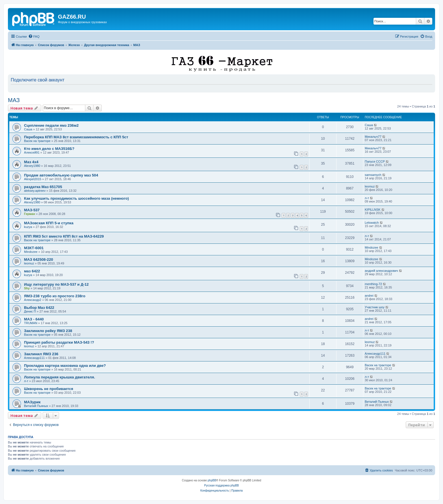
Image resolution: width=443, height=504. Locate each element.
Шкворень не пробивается (49, 389)
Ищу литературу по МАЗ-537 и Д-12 (56, 284)
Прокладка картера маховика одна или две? (65, 366)
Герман (30, 214)
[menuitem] (34, 36)
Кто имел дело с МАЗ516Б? (49, 149)
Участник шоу (375, 307)
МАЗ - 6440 (34, 319)
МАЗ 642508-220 (39, 259)
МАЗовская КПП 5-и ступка (49, 223)
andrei (369, 296)
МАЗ (14, 100)
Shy (27, 288)
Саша (28, 129)
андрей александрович (381, 271)
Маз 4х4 (31, 162)
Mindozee (31, 252)
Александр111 (34, 358)
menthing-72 (373, 284)
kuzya (28, 227)
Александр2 (33, 300)
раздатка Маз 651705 (43, 187)
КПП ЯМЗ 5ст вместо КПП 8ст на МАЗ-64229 (64, 236)
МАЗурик (32, 402)
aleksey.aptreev (35, 191)
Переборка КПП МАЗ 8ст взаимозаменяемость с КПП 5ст (76, 137)
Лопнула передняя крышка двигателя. (59, 377)
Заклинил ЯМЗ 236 (41, 354)
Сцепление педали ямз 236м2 (51, 125)
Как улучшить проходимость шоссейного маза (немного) (76, 198)
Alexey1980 (32, 166)
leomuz (370, 186)
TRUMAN (31, 323)
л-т (367, 198)
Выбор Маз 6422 (39, 308)
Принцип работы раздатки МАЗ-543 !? (59, 342)
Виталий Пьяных (36, 406)
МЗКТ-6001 (34, 248)
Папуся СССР (375, 161)
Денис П (30, 311)
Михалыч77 (373, 137)
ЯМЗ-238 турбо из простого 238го (55, 296)
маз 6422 (32, 271)
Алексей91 (32, 152)
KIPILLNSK (373, 210)
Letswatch (372, 223)
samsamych (373, 175)
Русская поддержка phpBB (221, 485)
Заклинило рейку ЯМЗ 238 (48, 331)
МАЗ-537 (32, 210)
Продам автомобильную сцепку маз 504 (61, 175)
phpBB (212, 480)
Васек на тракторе (37, 141)
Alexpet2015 (33, 179)
